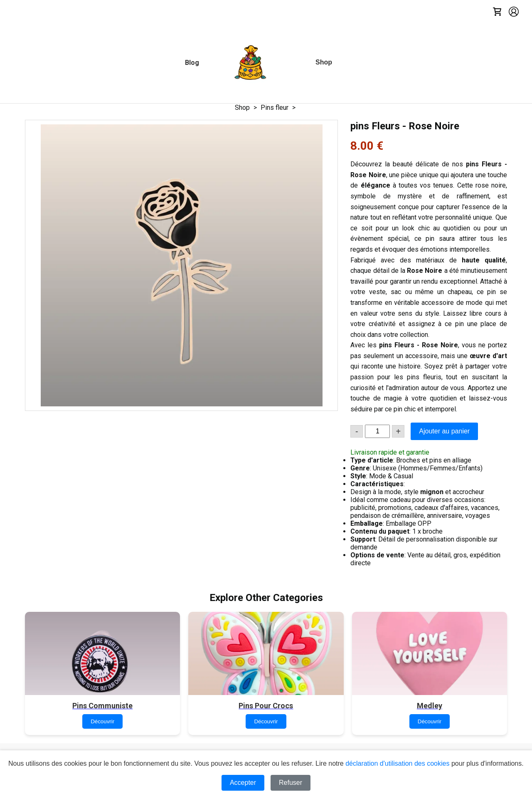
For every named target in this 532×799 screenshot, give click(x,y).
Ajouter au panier (444, 431)
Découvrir (102, 721)
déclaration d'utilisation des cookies (397, 763)
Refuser (291, 783)
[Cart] (497, 12)
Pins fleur (275, 108)
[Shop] (324, 62)
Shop (242, 108)
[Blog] (192, 63)
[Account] (514, 12)
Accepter (243, 783)
